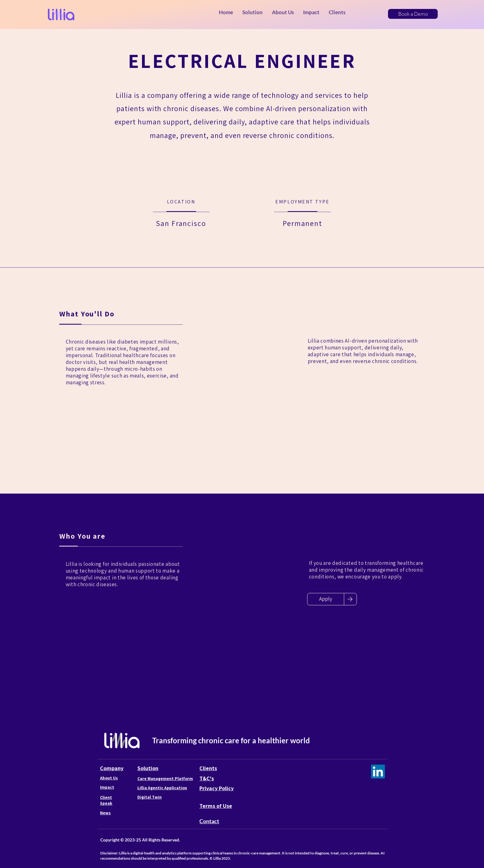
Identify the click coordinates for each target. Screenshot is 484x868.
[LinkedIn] (378, 772)
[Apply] (326, 599)
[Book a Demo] (413, 14)
